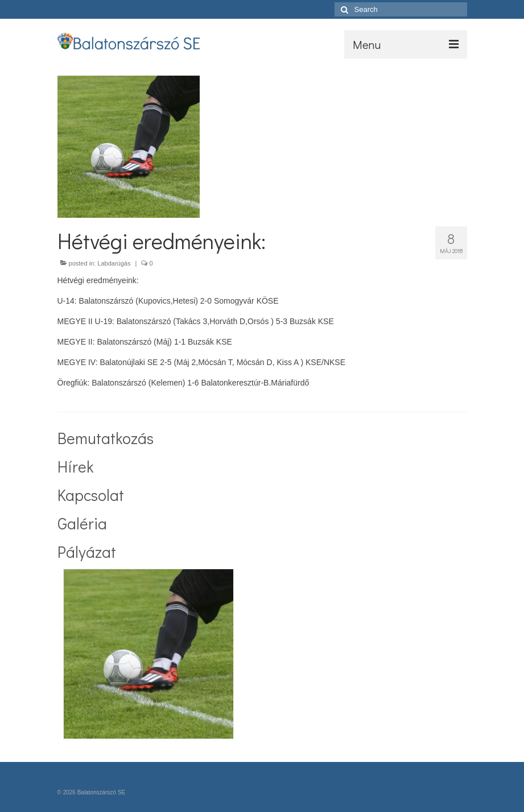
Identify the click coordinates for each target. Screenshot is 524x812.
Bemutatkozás (106, 438)
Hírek (75, 466)
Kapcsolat (91, 495)
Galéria (82, 523)
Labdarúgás (114, 263)
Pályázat (87, 552)
